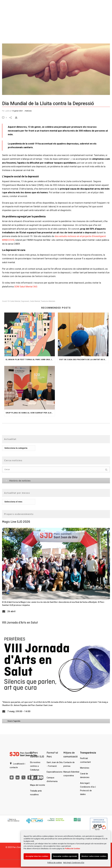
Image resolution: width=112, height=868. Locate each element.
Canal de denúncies (85, 775)
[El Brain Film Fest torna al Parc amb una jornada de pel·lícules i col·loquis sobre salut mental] (30, 334)
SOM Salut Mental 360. (26, 287)
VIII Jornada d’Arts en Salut (20, 623)
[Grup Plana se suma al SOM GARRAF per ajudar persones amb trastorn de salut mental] (30, 388)
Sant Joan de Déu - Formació (55, 764)
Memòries (85, 768)
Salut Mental (35, 301)
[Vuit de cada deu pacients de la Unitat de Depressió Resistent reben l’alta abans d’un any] (83, 334)
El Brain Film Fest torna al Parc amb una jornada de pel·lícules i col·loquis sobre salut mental (30, 360)
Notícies (28, 111)
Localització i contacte (17, 765)
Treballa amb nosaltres (36, 793)
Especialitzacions (55, 772)
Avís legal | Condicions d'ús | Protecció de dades (88, 789)
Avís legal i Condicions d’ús (74, 863)
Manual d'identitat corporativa (71, 774)
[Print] (18, 117)
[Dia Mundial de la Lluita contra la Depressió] (56, 59)
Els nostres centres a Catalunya (35, 766)
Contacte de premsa (69, 764)
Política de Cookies (73, 849)
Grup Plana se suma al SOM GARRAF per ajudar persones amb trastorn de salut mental (30, 413)
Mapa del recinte (38, 785)
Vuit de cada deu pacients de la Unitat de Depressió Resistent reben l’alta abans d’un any (84, 360)
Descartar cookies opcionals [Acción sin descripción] (65, 856)
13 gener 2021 (17, 111)
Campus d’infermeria (52, 779)
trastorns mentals (48, 301)
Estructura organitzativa (36, 777)
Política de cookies (55, 863)
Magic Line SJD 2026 (16, 522)
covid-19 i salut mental (11, 301)
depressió (25, 301)
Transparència (88, 753)
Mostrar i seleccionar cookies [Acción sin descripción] (94, 856)
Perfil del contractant (85, 760)
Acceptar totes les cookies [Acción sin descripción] (37, 856)
